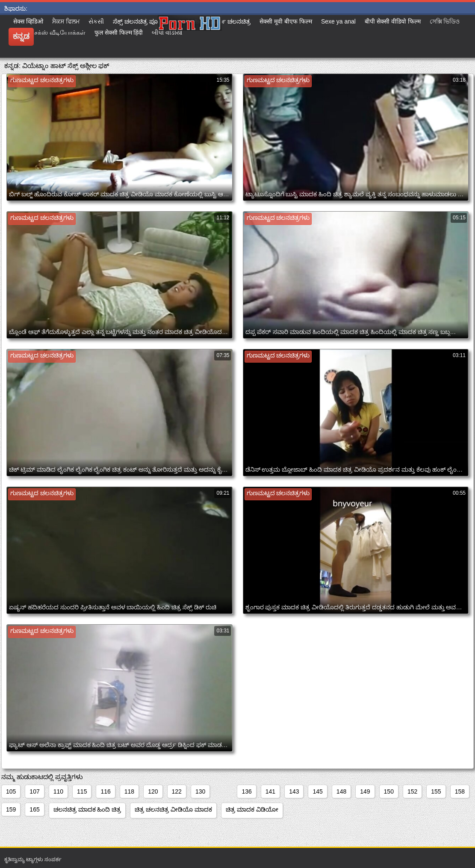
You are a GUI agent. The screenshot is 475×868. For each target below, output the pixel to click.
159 (11, 809)
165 (34, 809)
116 (105, 791)
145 (317, 791)
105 (11, 791)
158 (460, 791)
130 (200, 791)
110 (58, 791)
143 (294, 791)
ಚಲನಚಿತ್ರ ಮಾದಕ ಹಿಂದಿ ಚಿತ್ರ (87, 809)
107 (34, 791)
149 (365, 791)
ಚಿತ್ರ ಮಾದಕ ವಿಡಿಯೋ (252, 809)
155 (436, 791)
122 (177, 791)
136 (246, 791)
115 (82, 791)
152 (412, 791)
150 (389, 791)
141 (270, 791)
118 (129, 791)
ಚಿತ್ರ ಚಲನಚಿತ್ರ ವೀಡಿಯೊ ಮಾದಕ (173, 809)
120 (153, 791)
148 (341, 791)
